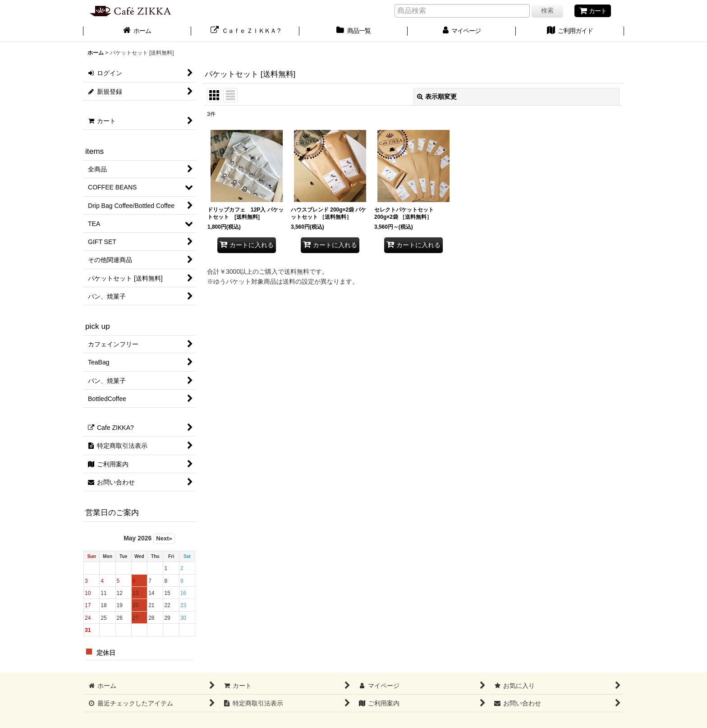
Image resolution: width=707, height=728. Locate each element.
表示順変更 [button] (437, 97)
